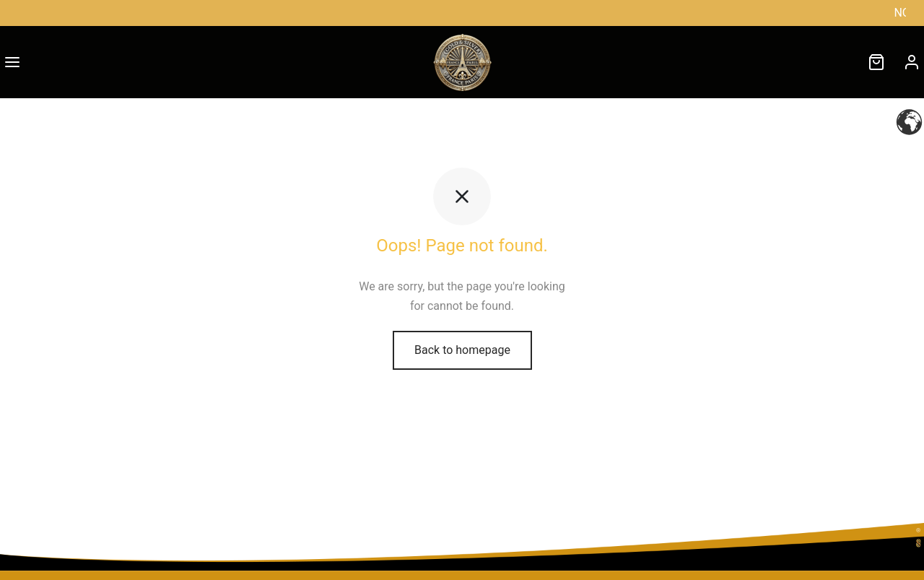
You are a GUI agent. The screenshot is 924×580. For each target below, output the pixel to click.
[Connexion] (912, 62)
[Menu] (12, 62)
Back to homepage (462, 350)
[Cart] (876, 62)
